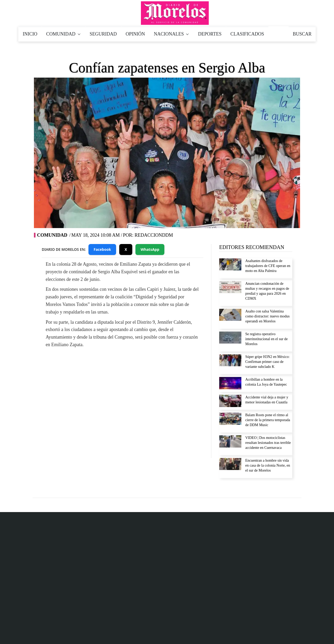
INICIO (30, 34)
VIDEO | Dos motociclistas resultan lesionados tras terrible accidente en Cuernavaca (268, 443)
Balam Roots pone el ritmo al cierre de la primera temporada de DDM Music (268, 420)
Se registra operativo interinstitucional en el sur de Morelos (267, 339)
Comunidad (52, 235)
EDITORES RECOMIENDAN (252, 247)
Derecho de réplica (235, 553)
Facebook (102, 249)
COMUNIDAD (64, 34)
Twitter (123, 394)
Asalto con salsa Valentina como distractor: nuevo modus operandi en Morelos (267, 316)
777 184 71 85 (160, 571)
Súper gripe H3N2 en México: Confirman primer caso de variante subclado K (267, 362)
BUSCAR (302, 34)
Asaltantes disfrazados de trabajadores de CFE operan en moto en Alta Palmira (268, 266)
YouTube (153, 394)
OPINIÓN (135, 34)
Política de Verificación (278, 633)
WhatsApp (150, 249)
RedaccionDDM (154, 235)
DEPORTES (210, 34)
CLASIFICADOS (247, 34)
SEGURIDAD (103, 34)
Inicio (208, 633)
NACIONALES (172, 34)
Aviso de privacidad (236, 541)
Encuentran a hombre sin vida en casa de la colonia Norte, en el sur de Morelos (268, 465)
